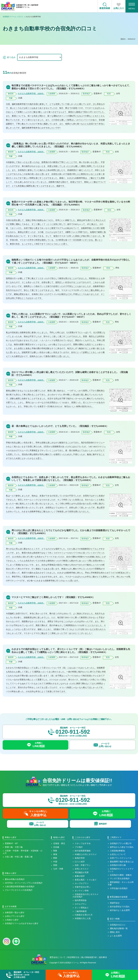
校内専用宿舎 (81, 900)
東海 (55, 854)
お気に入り (119, 8)
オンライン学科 (82, 891)
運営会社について (57, 957)
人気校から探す (12, 920)
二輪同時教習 (81, 911)
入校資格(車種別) (117, 851)
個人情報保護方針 (89, 957)
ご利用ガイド (116, 837)
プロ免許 (79, 847)
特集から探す (11, 873)
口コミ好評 (80, 862)
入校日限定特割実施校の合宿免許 (20, 887)
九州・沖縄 (58, 869)
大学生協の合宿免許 (119, 888)
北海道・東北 (59, 843)
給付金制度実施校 (83, 851)
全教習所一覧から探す (15, 913)
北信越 (56, 847)
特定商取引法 (73, 957)
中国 (55, 862)
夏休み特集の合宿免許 (15, 879)
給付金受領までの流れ (120, 907)
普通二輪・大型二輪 (14, 847)
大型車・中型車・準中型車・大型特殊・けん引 (23, 852)
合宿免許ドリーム (9, 17)
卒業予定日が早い (83, 887)
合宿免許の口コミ (118, 925)
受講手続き (115, 903)
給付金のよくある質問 (120, 910)
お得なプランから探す (15, 916)
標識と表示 (115, 932)
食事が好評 (80, 876)
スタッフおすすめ (83, 843)
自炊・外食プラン (83, 865)
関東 (55, 851)
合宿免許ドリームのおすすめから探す (22, 924)
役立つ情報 (115, 919)
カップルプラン (82, 883)
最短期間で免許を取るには (122, 862)
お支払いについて (118, 854)
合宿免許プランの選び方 (121, 843)
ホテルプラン (81, 904)
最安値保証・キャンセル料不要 (121, 883)
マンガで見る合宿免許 (120, 879)
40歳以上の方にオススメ (86, 854)
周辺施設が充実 (82, 872)
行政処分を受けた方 (84, 915)
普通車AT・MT (11, 843)
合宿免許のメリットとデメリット (121, 870)
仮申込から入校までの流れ (122, 847)
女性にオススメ (82, 869)
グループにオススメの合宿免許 (19, 890)
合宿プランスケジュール (121, 858)
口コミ (21, 17)
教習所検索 (105, 8)
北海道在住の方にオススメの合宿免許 (86, 896)
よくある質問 (116, 936)
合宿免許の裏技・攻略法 (121, 875)
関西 (55, 858)
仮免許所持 (80, 858)
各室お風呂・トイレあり (86, 880)
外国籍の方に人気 (83, 919)
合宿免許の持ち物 (118, 865)
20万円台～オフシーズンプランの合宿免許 (24, 883)
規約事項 (103, 957)
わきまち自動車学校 (31, 93)
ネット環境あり (82, 908)
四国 (55, 865)
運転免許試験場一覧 (119, 929)
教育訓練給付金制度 (119, 897)
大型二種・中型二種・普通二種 (19, 857)
